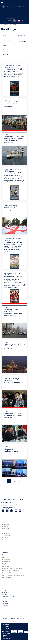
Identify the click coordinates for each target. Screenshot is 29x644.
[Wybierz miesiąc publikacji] (3, 40)
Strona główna (5, 25)
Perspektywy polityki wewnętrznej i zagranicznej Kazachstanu (13, 311)
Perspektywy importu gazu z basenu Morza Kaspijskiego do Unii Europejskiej (14, 138)
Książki (4, 564)
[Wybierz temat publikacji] (5, 50)
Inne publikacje (7, 577)
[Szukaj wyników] (14, 21)
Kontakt (5, 540)
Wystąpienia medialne (8, 597)
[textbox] (21, 21)
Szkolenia (5, 601)
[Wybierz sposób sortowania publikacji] (18, 36)
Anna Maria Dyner (9, 175)
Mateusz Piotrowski (14, 249)
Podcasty (5, 595)
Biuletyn (6, 100)
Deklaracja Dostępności (19, 619)
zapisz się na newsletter (10, 505)
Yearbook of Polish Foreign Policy (12, 573)
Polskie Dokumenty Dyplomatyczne (13, 568)
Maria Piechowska (9, 284)
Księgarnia (5, 606)
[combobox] (21, 21)
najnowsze (22, 36)
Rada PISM (6, 529)
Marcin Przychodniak (10, 72)
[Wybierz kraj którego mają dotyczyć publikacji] (10, 40)
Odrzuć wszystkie (21, 632)
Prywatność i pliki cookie (7, 619)
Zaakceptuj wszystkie (14, 632)
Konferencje (5, 592)
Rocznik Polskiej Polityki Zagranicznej (13, 575)
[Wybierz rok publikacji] (11, 36)
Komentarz (6, 566)
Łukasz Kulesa (14, 248)
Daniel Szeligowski (18, 179)
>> (15, 487)
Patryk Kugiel (7, 179)
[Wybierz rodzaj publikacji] (5, 36)
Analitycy (4, 590)
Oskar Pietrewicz (9, 182)
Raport (4, 557)
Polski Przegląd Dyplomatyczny (12, 66)
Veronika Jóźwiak (19, 180)
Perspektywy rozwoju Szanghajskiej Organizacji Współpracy (12, 450)
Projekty (4, 599)
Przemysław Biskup (9, 251)
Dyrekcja (5, 527)
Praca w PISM (6, 533)
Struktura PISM (7, 531)
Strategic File (6, 562)
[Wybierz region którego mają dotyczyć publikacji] (5, 45)
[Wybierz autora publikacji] (5, 55)
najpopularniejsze (22, 41)
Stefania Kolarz (13, 75)
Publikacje (13, 25)
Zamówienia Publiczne (6, 537)
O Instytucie (6, 524)
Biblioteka (5, 604)
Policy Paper (6, 560)
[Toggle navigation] (2, 2)
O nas (3, 522)
